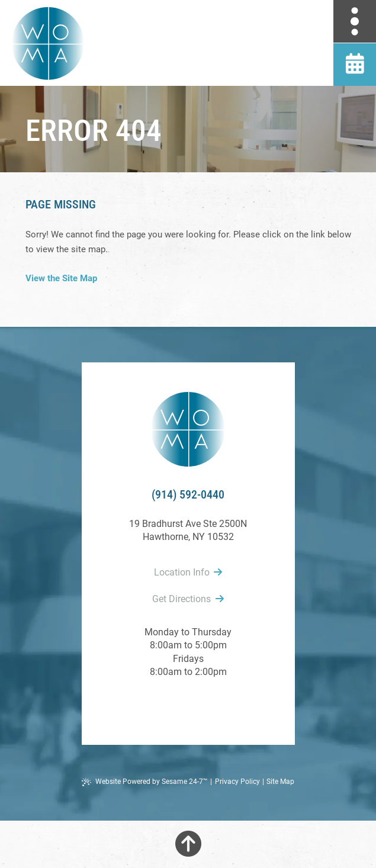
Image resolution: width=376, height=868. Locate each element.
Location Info (188, 572)
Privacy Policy (237, 782)
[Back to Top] (188, 844)
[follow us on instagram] (214, 703)
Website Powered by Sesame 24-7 (145, 782)
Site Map (280, 782)
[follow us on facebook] (162, 703)
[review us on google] (188, 703)
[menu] (355, 21)
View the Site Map (61, 278)
